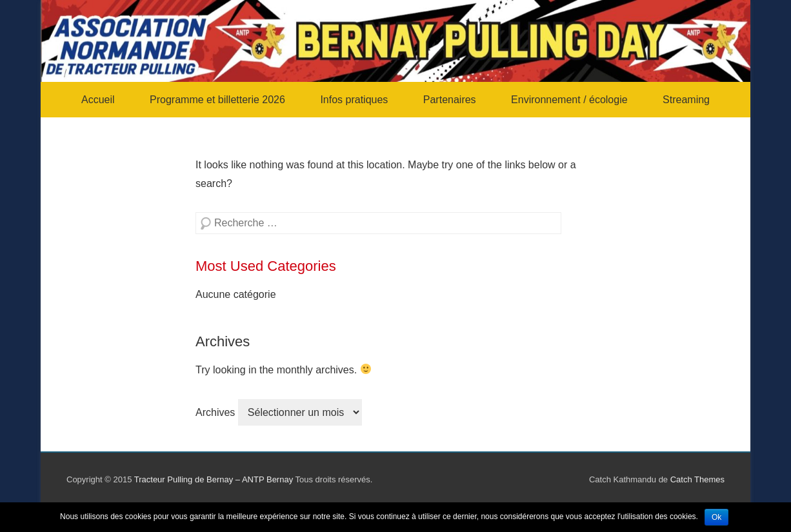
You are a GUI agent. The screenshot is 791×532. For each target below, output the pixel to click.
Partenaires (450, 100)
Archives (215, 412)
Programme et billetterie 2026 (217, 100)
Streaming (686, 100)
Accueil (98, 100)
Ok (716, 517)
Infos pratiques (354, 100)
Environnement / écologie (569, 100)
